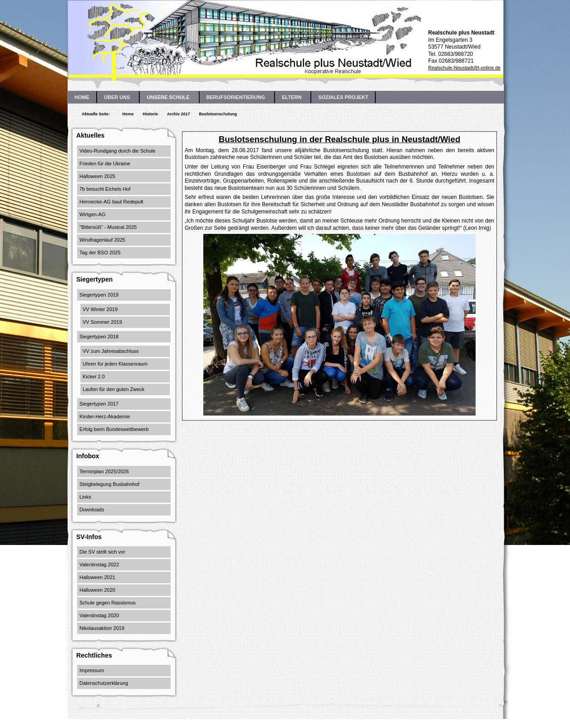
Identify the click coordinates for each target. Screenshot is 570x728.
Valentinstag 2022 (99, 565)
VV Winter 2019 (100, 309)
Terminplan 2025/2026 (104, 471)
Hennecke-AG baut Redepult (111, 202)
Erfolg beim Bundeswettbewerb (114, 429)
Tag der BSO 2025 (100, 253)
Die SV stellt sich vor (102, 552)
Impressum (92, 670)
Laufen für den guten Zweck (113, 389)
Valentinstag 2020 (99, 615)
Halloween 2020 (97, 590)
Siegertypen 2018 (99, 337)
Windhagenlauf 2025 (102, 240)
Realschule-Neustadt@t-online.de (464, 68)
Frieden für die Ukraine (105, 163)
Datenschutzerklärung (104, 683)
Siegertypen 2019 (99, 295)
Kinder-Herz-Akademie (105, 416)
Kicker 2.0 (94, 376)
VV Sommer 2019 (102, 322)
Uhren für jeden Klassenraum (115, 364)
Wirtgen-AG (92, 214)
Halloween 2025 (97, 176)
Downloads (92, 510)
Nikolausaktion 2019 (102, 628)
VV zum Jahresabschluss (111, 351)
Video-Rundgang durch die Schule (117, 151)
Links (85, 497)
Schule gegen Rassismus (108, 603)
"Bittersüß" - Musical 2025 (108, 227)
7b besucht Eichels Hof (105, 189)
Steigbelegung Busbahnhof (109, 484)
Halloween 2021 (97, 577)
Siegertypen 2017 (99, 404)
